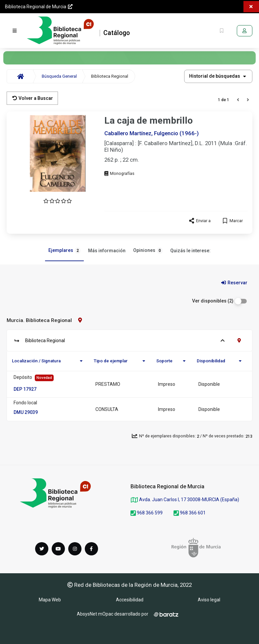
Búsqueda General (59, 76)
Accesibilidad (130, 600)
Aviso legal (209, 600)
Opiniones (148, 251)
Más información (107, 251)
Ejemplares (64, 251)
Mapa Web (50, 600)
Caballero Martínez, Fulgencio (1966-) (152, 133)
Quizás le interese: (190, 251)
